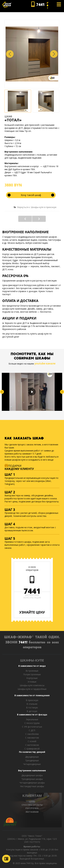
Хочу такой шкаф (31, 195)
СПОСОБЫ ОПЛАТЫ (32, 805)
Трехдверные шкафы (32, 779)
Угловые (32, 682)
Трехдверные (32, 760)
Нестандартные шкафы (32, 786)
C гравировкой (32, 749)
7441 (32, 591)
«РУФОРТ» (25, 219)
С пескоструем (32, 723)
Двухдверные (32, 757)
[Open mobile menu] (59, 4)
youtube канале (45, 363)
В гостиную (32, 708)
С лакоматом (32, 738)
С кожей (32, 741)
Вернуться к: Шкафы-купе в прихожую (35, 207)
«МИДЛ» (39, 219)
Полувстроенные (32, 674)
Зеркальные (32, 719)
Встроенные (32, 671)
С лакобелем (32, 734)
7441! (23, 642)
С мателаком (32, 745)
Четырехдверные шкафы (32, 783)
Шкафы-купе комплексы (32, 685)
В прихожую (32, 700)
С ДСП (32, 730)
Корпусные (32, 678)
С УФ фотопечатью (32, 727)
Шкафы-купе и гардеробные (32, 689)
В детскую (32, 711)
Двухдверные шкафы (32, 775)
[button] (54, 54)
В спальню (32, 704)
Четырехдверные (32, 764)
